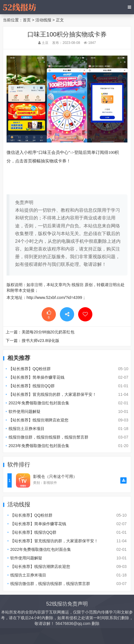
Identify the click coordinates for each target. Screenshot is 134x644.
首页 (27, 20)
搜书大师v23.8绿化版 (40, 341)
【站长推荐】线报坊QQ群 (32, 386)
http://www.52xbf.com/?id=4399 (54, 297)
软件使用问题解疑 (25, 411)
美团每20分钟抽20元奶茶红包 (48, 332)
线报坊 (78, 285)
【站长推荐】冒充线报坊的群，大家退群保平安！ (52, 394)
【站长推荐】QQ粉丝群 (30, 369)
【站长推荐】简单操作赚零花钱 (36, 377)
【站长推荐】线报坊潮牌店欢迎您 (38, 420)
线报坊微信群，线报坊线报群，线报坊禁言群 (48, 437)
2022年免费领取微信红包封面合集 (39, 403)
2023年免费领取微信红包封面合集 (39, 446)
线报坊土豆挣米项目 (27, 429)
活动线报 (43, 20)
